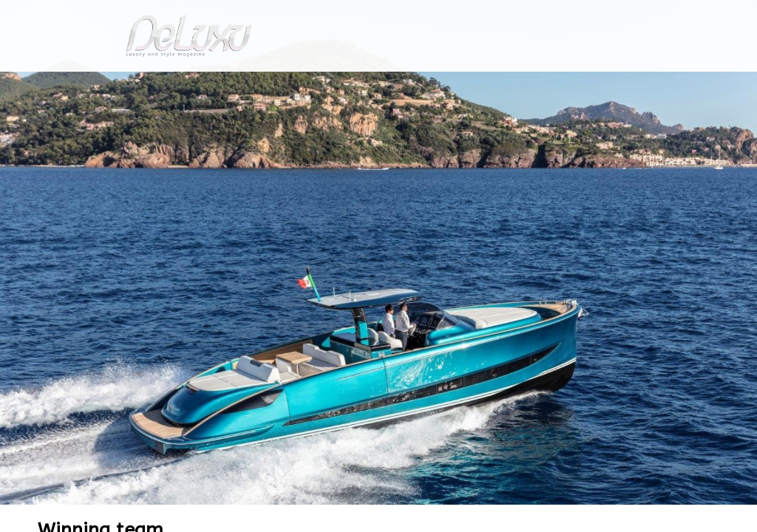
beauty (376, 85)
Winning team (190, 121)
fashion (441, 85)
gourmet (704, 85)
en (711, 18)
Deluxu (40, 121)
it (663, 18)
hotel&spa (567, 85)
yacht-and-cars (108, 121)
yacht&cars (499, 85)
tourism (640, 85)
